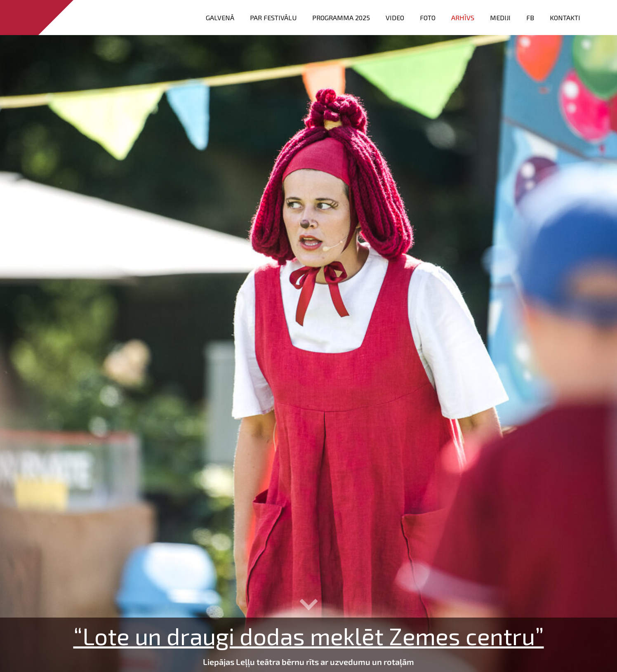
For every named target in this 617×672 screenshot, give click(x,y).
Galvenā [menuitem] (220, 18)
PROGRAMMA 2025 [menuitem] (341, 18)
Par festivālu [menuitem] (273, 18)
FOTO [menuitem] (428, 18)
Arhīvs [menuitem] (463, 18)
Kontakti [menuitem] (565, 18)
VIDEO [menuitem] (395, 18)
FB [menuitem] (530, 18)
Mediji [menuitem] (500, 18)
